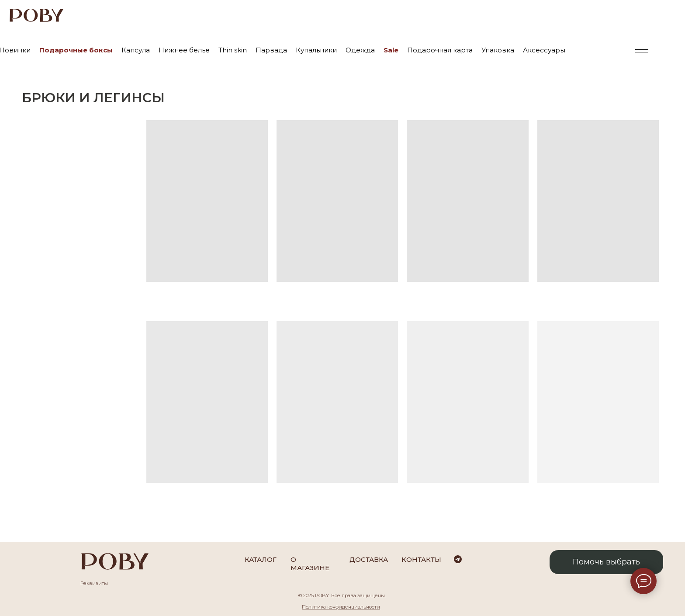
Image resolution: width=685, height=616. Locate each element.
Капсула (136, 50)
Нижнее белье (184, 50)
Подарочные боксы (76, 50)
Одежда (360, 50)
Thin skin (233, 50)
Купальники (316, 50)
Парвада (271, 50)
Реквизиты (94, 583)
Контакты (421, 559)
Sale (391, 50)
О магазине (310, 564)
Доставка (369, 559)
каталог (261, 559)
